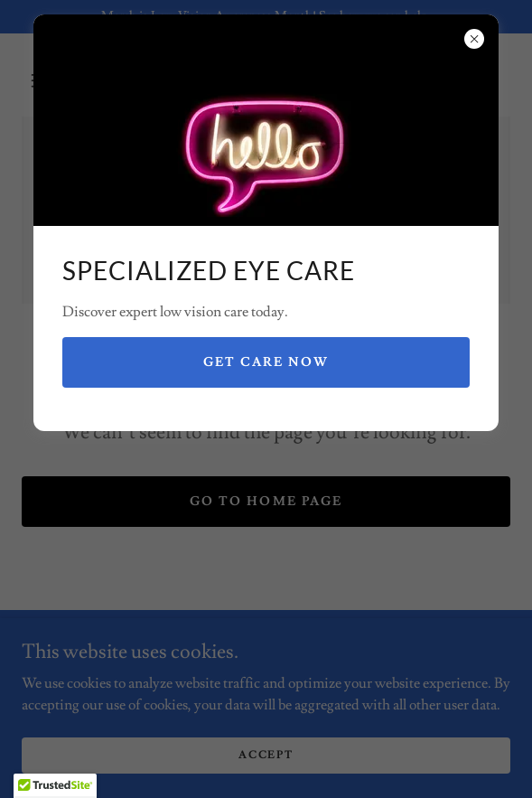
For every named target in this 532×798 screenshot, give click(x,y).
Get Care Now (266, 362)
